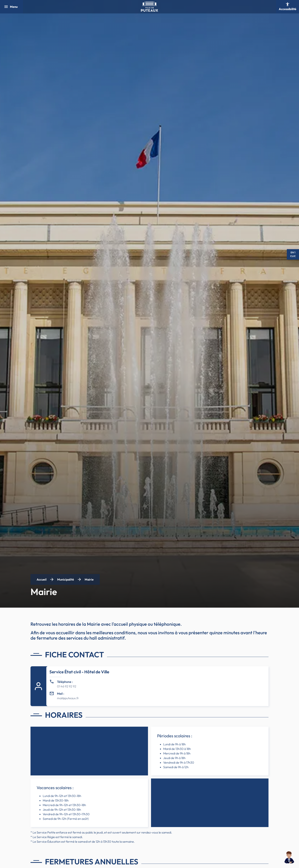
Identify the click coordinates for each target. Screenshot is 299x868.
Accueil (42, 579)
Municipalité (66, 579)
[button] (289, 858)
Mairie (89, 579)
